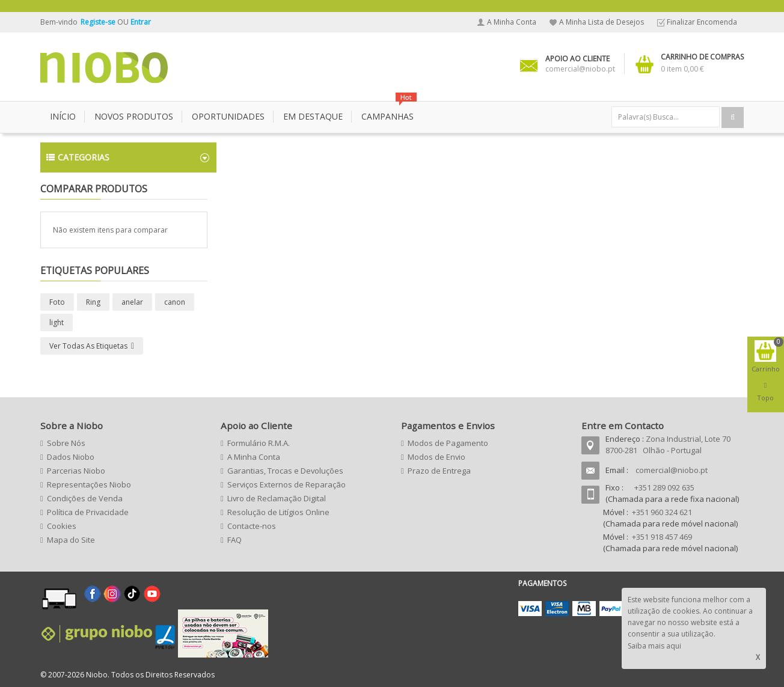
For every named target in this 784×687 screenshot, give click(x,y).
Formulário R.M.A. (259, 443)
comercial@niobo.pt (672, 470)
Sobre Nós (66, 443)
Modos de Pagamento (448, 443)
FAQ (234, 540)
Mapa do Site (71, 540)
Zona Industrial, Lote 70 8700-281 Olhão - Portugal (668, 444)
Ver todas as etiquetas (88, 346)
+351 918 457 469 (662, 537)
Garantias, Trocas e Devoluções (285, 471)
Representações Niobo (89, 484)
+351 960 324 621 (662, 512)
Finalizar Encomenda (702, 22)
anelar (132, 302)
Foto (57, 302)
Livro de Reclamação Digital (277, 498)
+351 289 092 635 (664, 487)
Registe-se (99, 22)
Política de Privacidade (88, 512)
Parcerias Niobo (76, 471)
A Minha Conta (512, 22)
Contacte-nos (252, 526)
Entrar (141, 22)
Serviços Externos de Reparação (286, 484)
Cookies (62, 526)
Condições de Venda (85, 498)
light (57, 322)
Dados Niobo (71, 457)
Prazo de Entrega (439, 471)
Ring (93, 302)
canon (175, 302)
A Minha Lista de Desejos (602, 22)
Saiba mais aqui (654, 646)
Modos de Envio (436, 457)
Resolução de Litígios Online (278, 512)
